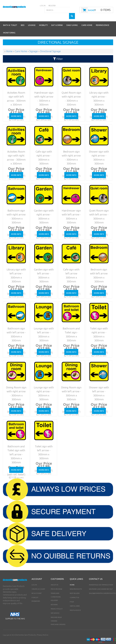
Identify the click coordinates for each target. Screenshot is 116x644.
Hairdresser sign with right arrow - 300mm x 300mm (43, 89)
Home (72, 579)
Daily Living (72, 19)
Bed (23, 19)
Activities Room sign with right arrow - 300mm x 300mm (15, 148)
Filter (58, 53)
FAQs (72, 596)
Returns (54, 599)
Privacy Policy (57, 603)
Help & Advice (75, 604)
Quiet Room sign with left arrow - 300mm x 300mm (98, 207)
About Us (54, 579)
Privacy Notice (38, 629)
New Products (76, 583)
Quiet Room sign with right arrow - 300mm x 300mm (70, 89)
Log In (34, 579)
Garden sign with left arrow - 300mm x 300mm (43, 266)
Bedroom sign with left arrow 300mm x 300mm (98, 266)
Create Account (38, 583)
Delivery (54, 594)
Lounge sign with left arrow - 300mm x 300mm (43, 324)
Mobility (43, 19)
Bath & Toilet (10, 19)
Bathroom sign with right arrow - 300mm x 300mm (15, 207)
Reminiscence (103, 19)
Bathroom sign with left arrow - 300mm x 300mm (15, 324)
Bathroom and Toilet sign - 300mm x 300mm (70, 324)
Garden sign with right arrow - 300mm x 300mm (43, 207)
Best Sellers (75, 587)
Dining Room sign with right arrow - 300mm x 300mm (15, 383)
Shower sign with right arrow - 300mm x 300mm (98, 148)
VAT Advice (55, 607)
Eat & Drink (57, 19)
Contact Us (74, 591)
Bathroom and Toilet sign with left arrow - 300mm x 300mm (15, 442)
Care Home (87, 19)
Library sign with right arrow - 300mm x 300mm (98, 89)
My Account (37, 587)
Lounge (32, 19)
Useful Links (75, 600)
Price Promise (56, 583)
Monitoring (9, 27)
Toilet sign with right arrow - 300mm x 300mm (98, 324)
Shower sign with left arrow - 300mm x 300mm (98, 383)
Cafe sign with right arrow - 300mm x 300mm (43, 148)
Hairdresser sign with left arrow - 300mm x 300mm (70, 207)
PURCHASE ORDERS (58, 618)
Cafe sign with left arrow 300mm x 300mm (70, 266)
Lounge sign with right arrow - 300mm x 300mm (43, 383)
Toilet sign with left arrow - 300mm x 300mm (43, 442)
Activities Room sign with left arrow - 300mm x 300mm (15, 89)
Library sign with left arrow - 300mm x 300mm (15, 266)
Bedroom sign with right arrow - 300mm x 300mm (70, 148)
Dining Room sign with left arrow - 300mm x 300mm (70, 383)
